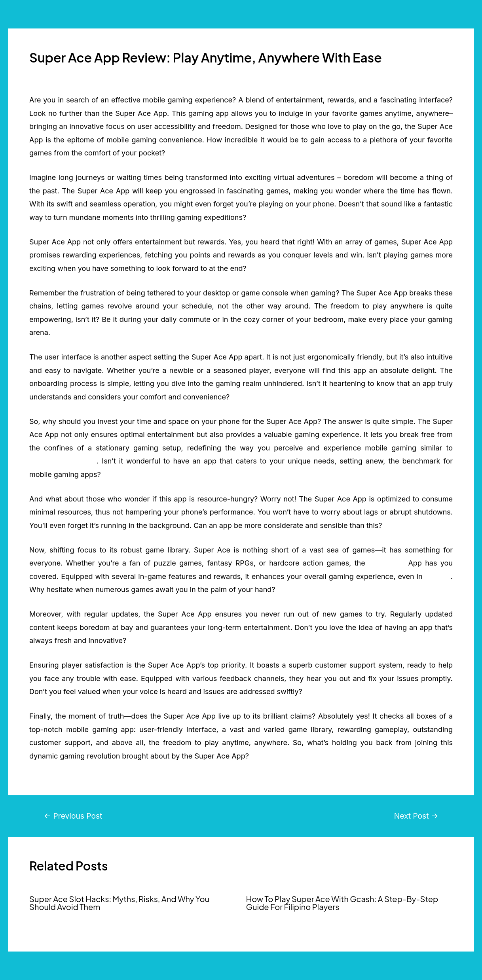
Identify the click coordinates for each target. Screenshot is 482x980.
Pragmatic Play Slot (63, 461)
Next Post (416, 816)
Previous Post (73, 816)
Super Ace (387, 563)
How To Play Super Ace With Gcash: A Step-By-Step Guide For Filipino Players (342, 903)
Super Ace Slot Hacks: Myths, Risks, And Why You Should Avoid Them (119, 903)
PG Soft (438, 576)
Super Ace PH (47, 919)
